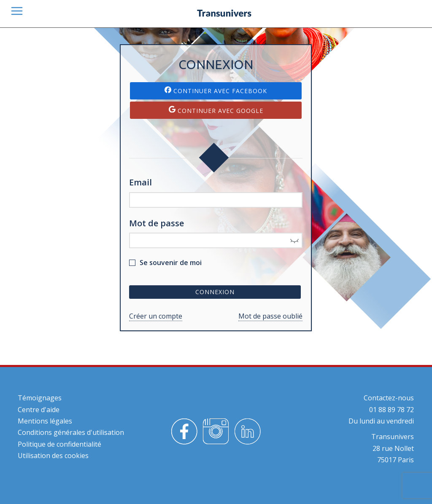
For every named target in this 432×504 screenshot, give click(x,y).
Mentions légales (45, 421)
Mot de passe (157, 223)
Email (140, 182)
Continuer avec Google (216, 110)
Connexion (215, 292)
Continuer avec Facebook (216, 91)
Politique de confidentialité (59, 444)
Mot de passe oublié (270, 316)
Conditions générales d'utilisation (71, 432)
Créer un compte (156, 316)
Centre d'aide (39, 410)
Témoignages (40, 398)
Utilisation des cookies (53, 456)
